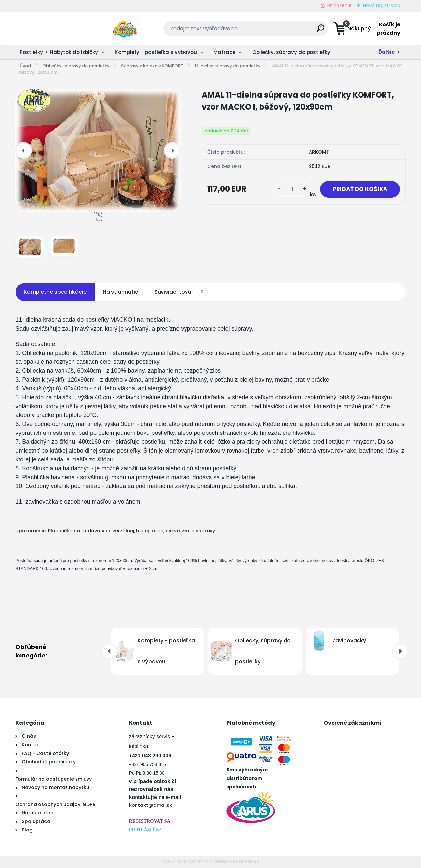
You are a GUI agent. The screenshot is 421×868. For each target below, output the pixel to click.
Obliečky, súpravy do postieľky (291, 52)
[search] (275, 31)
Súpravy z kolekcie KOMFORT (152, 66)
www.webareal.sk (237, 861)
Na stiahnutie (120, 292)
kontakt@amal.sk (150, 805)
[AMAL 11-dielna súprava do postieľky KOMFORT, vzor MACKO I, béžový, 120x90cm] (98, 151)
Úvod (25, 66)
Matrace (224, 52)
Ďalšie (386, 52)
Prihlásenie (339, 5)
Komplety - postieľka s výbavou (156, 52)
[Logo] (56, 29)
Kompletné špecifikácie (55, 292)
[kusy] (290, 189)
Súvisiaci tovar (181, 292)
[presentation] (24, 150)
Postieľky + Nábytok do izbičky (59, 52)
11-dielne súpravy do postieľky (228, 66)
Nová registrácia (382, 5)
